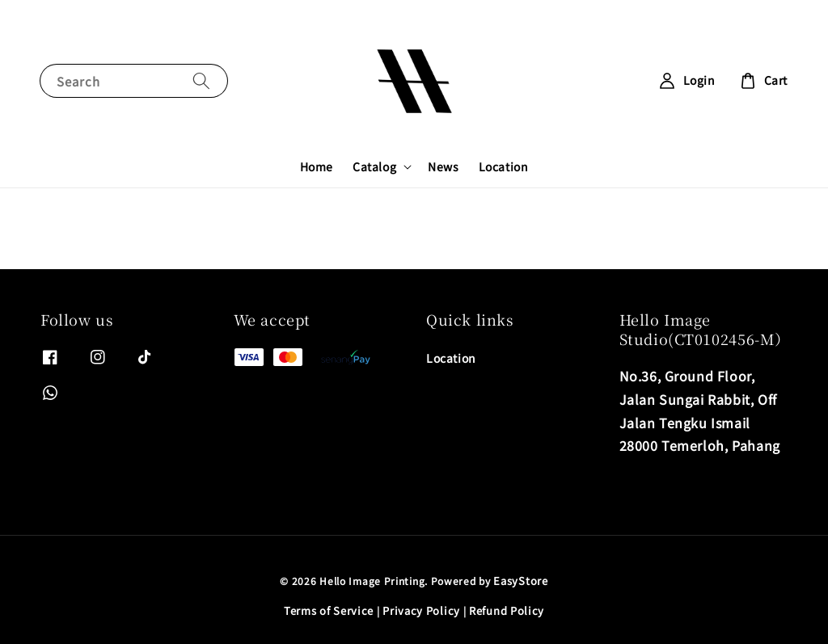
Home (317, 166)
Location (504, 166)
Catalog (374, 166)
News (443, 166)
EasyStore (520, 581)
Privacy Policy (421, 610)
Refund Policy (507, 610)
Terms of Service (329, 610)
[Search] (201, 80)
